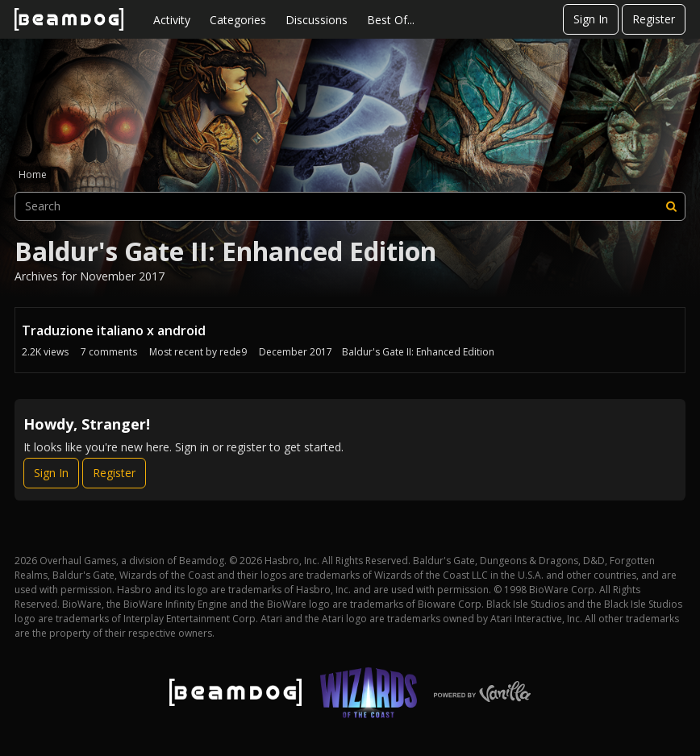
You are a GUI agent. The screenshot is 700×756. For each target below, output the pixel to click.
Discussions (317, 20)
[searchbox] (350, 206)
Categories (238, 20)
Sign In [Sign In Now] (51, 473)
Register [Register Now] (114, 473)
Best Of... (391, 20)
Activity (172, 20)
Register (654, 19)
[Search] (671, 206)
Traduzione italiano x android (114, 330)
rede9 (233, 352)
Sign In (591, 19)
